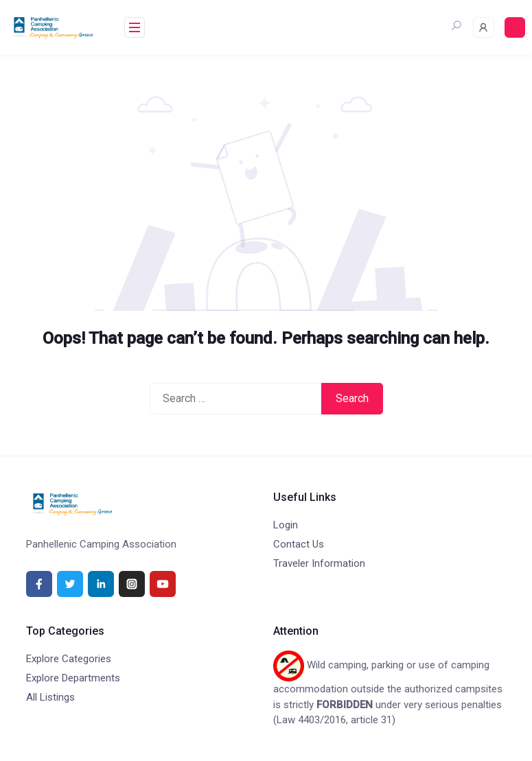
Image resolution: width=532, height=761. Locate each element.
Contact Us (299, 544)
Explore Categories (69, 659)
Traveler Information (319, 563)
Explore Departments (73, 678)
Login (286, 525)
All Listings (50, 697)
